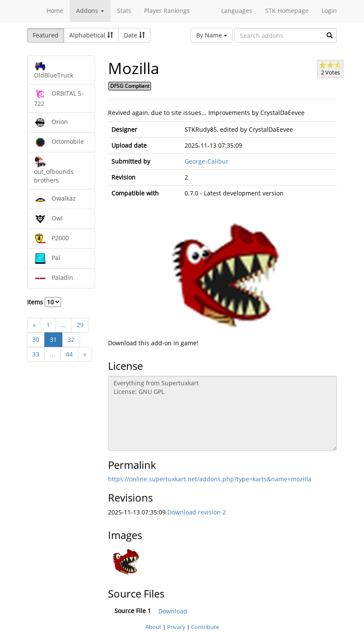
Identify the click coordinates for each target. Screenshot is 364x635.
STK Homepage (287, 11)
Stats (124, 11)
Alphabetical (91, 35)
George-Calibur (207, 161)
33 (36, 354)
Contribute (205, 627)
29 (80, 325)
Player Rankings (167, 11)
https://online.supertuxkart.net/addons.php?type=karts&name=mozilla (210, 479)
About (153, 627)
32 (71, 339)
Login (329, 11)
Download (173, 611)
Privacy (176, 627)
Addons (90, 11)
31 (53, 339)
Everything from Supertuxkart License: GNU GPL (223, 413)
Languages (237, 11)
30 (36, 339)
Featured (46, 35)
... (63, 325)
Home (55, 11)
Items (44, 302)
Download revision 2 (197, 512)
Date (134, 35)
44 (69, 354)
